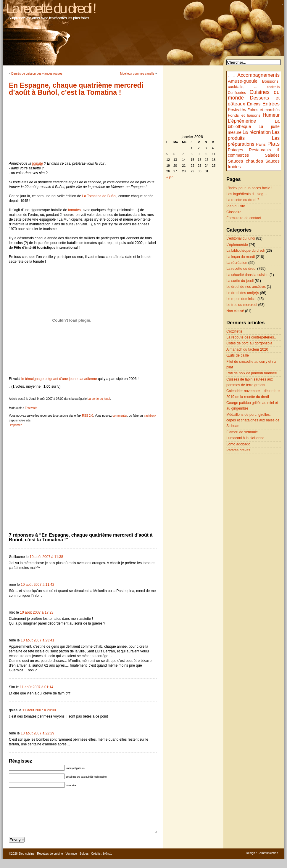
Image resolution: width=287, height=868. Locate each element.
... (229, 76)
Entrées (271, 104)
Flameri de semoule (242, 432)
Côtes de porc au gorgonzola (249, 343)
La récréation (257, 132)
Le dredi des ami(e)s (243, 293)
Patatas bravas (238, 450)
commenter (120, 416)
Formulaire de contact (244, 218)
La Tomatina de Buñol (99, 196)
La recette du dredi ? (243, 200)
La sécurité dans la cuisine (248, 275)
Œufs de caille (238, 355)
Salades (272, 155)
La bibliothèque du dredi (245, 251)
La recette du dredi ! (50, 8)
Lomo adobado (238, 444)
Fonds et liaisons (244, 115)
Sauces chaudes (245, 161)
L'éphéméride (242, 121)
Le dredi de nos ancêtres (246, 287)
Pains (261, 144)
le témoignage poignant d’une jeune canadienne (59, 379)
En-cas (254, 104)
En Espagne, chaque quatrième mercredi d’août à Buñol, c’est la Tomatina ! (76, 89)
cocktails (273, 87)
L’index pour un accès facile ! (249, 188)
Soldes (84, 863)
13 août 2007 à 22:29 (37, 733)
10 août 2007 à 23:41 (37, 640)
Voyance (71, 863)
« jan (170, 177)
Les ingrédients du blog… (247, 194)
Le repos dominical (241, 299)
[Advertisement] (83, 129)
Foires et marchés (263, 110)
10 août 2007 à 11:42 (37, 585)
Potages (236, 150)
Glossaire (234, 212)
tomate (38, 163)
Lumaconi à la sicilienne (245, 438)
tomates (74, 210)
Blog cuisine (26, 863)
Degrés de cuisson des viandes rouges (37, 74)
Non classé (235, 311)
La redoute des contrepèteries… (252, 337)
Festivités (31, 408)
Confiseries (237, 93)
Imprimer (16, 425)
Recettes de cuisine (50, 863)
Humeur (271, 115)
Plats (274, 144)
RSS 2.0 (87, 416)
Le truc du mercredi (242, 305)
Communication (268, 862)
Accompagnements (258, 75)
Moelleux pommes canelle (137, 74)
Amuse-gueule (243, 81)
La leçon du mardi (241, 257)
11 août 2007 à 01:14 (37, 687)
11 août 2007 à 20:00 (39, 710)
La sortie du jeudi (99, 399)
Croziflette (234, 331)
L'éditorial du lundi (241, 238)
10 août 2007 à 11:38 (46, 557)
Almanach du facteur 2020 (247, 349)
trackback (150, 416)
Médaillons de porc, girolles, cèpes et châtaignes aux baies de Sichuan (253, 420)
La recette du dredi (241, 269)
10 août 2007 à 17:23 (37, 612)
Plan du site (236, 206)
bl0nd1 (107, 863)
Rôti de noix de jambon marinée (252, 373)
